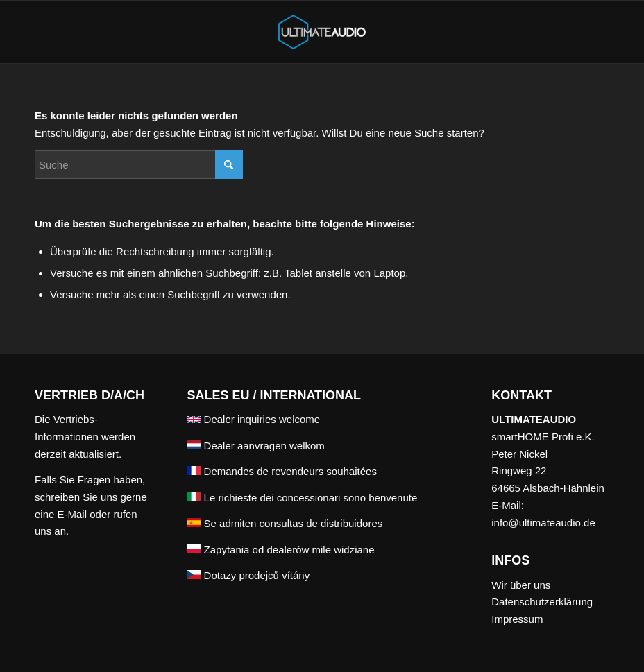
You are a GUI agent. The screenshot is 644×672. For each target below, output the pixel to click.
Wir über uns (521, 585)
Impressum (517, 619)
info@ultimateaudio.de (543, 523)
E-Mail (73, 514)
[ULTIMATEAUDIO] (322, 32)
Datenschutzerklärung (542, 602)
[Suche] (139, 165)
